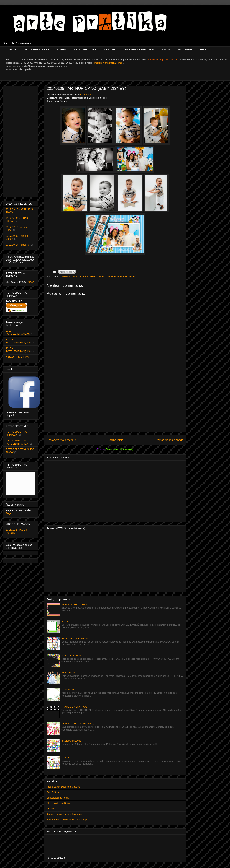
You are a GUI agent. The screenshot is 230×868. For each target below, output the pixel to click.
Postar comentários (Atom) (120, 449)
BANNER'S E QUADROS (140, 50)
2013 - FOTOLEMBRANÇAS (18, 332)
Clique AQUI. (87, 95)
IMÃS (203, 50)
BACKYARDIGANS (71, 741)
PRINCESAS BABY (71, 656)
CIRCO (65, 758)
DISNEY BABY (128, 276)
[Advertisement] (115, 404)
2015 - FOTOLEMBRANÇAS (18, 350)
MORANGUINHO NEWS (74, 605)
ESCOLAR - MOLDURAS (74, 639)
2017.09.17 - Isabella (17, 245)
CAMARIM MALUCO (17, 357)
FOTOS (166, 50)
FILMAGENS (185, 50)
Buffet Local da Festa (58, 798)
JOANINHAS (68, 690)
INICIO (13, 50)
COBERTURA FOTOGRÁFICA (103, 276)
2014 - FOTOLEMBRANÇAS (18, 341)
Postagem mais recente (61, 440)
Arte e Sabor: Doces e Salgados (63, 787)
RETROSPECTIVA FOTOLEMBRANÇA (17, 442)
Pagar (30, 282)
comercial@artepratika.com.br (108, 63)
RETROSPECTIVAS (85, 50)
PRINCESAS (68, 673)
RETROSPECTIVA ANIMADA (16, 433)
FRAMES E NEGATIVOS (74, 707)
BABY (83, 276)
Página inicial (116, 440)
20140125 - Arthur (69, 276)
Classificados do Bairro (59, 803)
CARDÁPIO (111, 50)
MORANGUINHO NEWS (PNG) (78, 724)
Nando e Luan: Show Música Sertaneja (67, 819)
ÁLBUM (62, 50)
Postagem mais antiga (170, 440)
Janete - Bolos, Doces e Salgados (64, 814)
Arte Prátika (53, 792)
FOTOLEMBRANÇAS (37, 50)
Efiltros (50, 809)
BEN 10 (65, 622)
